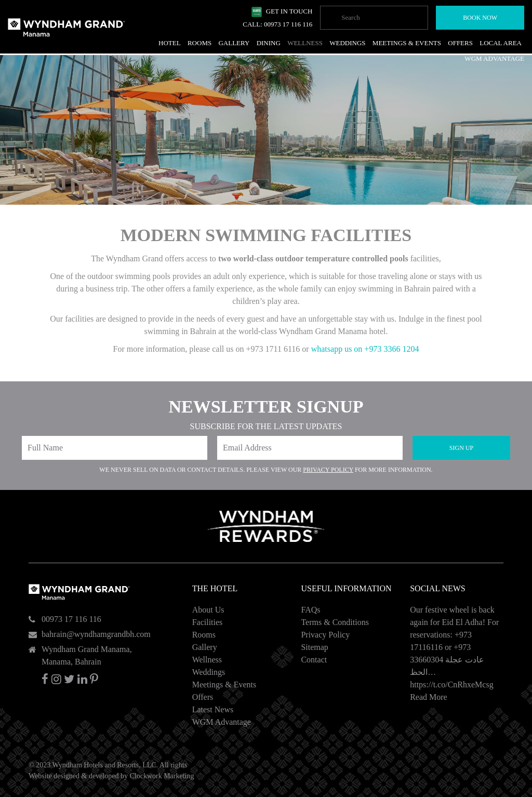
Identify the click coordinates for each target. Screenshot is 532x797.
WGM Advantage (222, 722)
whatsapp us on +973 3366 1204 (365, 349)
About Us (208, 610)
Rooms (204, 635)
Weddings (209, 672)
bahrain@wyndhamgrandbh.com (96, 634)
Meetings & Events (224, 685)
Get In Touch (289, 11)
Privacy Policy (328, 470)
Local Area (501, 43)
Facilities (208, 622)
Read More (429, 697)
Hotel (170, 43)
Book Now (480, 18)
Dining (269, 43)
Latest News (213, 709)
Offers (203, 697)
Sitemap (314, 647)
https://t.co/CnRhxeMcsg (451, 685)
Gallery (205, 647)
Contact (314, 660)
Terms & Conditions (335, 622)
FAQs (310, 610)
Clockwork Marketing (162, 776)
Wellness (207, 660)
